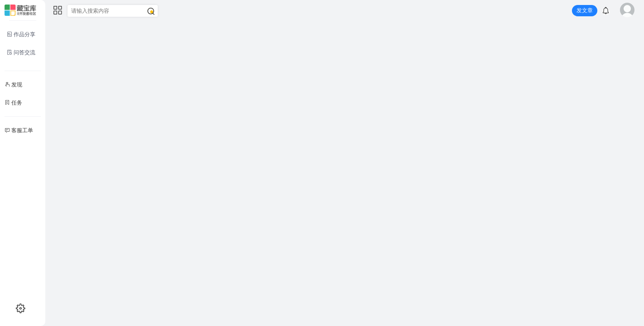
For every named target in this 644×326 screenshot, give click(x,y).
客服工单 (19, 130)
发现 (13, 85)
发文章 (585, 10)
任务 (13, 103)
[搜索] (151, 11)
